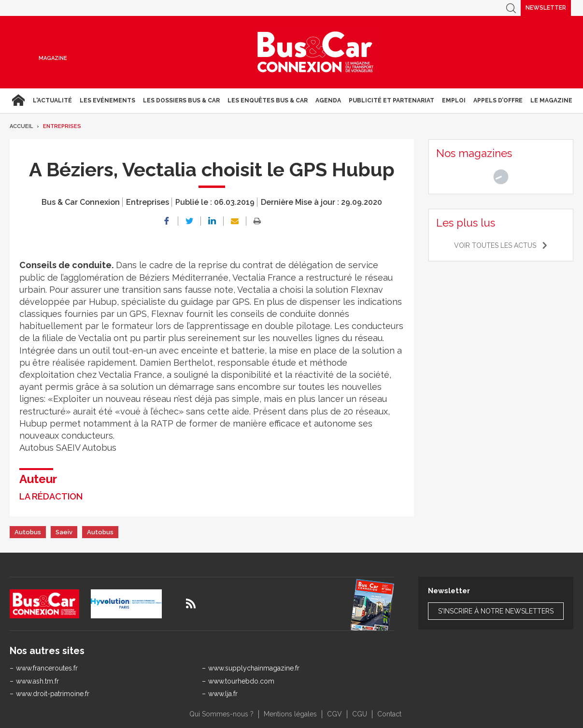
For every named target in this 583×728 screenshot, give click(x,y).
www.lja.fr (223, 694)
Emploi (454, 100)
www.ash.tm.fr (37, 681)
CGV (334, 714)
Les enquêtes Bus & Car (268, 100)
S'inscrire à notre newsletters (496, 611)
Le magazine (551, 100)
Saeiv (64, 532)
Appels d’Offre (498, 100)
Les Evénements (107, 100)
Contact (389, 714)
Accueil (18, 100)
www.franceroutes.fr (47, 668)
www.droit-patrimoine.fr (53, 694)
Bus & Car (315, 52)
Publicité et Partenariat (391, 100)
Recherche (511, 8)
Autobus (28, 532)
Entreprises (62, 126)
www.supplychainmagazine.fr (254, 668)
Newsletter (546, 8)
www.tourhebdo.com (241, 681)
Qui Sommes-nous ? (221, 714)
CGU (360, 714)
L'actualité (52, 100)
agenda (328, 100)
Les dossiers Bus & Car (181, 100)
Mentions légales (290, 714)
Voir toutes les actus (495, 245)
